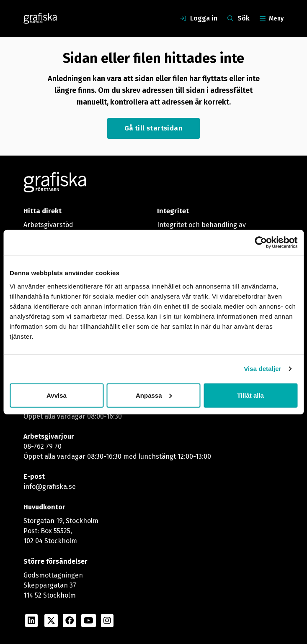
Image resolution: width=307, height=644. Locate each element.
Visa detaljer (262, 369)
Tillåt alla (250, 395)
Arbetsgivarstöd (48, 225)
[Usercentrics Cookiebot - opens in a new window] (261, 243)
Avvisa (57, 395)
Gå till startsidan (153, 128)
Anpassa (154, 395)
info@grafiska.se (50, 487)
